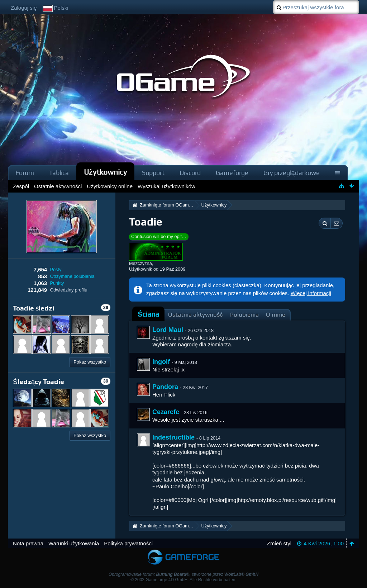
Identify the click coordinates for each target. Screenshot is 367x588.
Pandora (165, 387)
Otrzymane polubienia (72, 276)
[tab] (148, 314)
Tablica (59, 173)
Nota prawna (28, 543)
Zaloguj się (24, 8)
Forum (25, 173)
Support (153, 173)
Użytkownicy (105, 172)
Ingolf (161, 362)
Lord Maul (168, 330)
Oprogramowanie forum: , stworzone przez (183, 574)
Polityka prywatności (128, 543)
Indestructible (173, 437)
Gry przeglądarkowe (292, 173)
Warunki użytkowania (74, 543)
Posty (56, 269)
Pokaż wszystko (90, 362)
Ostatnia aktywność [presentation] (196, 315)
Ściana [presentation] (148, 314)
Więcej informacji (311, 293)
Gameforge (232, 173)
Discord (190, 173)
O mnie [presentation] (276, 315)
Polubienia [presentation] (244, 315)
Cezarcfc (166, 412)
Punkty (57, 283)
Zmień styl (279, 543)
